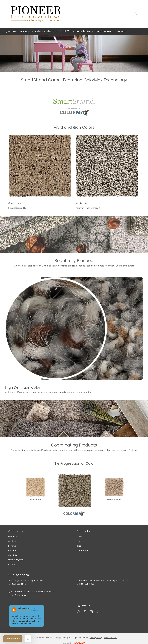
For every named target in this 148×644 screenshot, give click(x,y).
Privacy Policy (96, 638)
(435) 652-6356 (86, 584)
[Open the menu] (143, 14)
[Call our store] (28, 639)
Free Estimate (13, 639)
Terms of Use (110, 638)
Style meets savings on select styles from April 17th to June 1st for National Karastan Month (64, 31)
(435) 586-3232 (18, 584)
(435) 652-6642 (18, 595)
